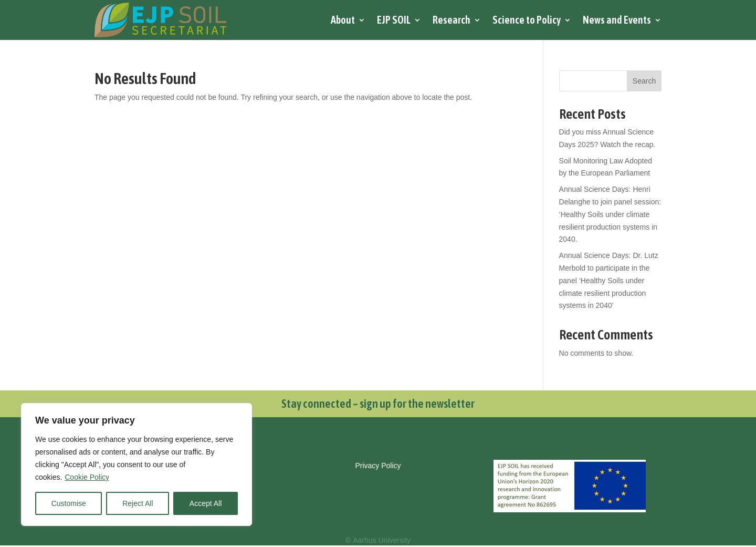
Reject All (138, 503)
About (343, 20)
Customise (69, 503)
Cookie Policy (87, 477)
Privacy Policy (378, 466)
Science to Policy (527, 20)
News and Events (617, 20)
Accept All (206, 503)
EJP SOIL (394, 20)
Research (451, 20)
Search (644, 81)
